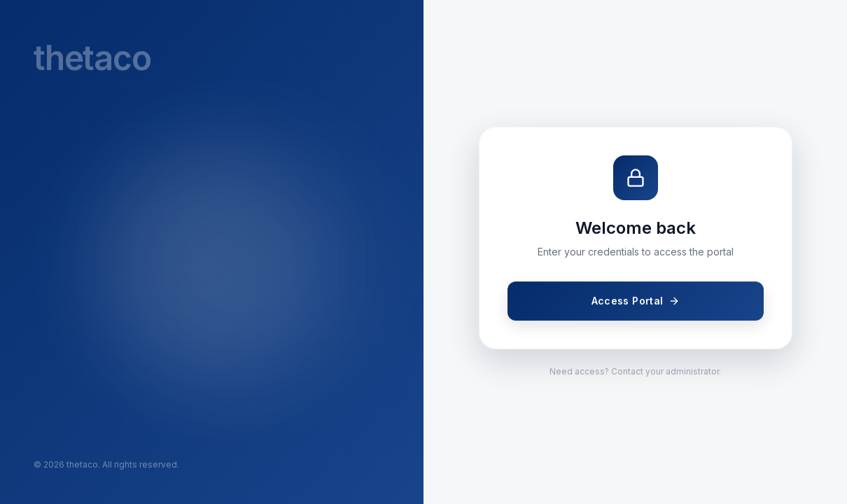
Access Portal (635, 301)
